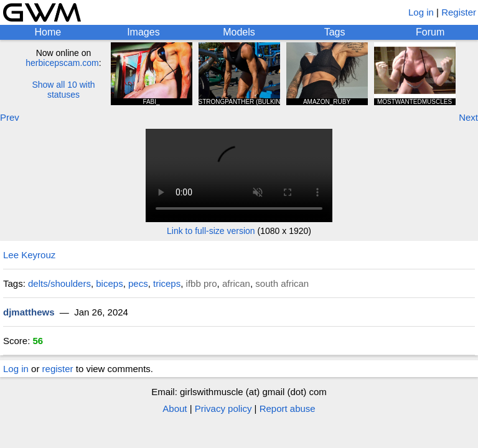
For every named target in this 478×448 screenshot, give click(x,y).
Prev (10, 117)
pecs (138, 283)
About (175, 408)
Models (239, 32)
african (236, 283)
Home (48, 32)
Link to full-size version (211, 231)
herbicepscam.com (62, 63)
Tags (335, 32)
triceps (167, 283)
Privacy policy (223, 408)
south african (282, 283)
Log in (421, 12)
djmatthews (29, 312)
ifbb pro (202, 283)
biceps (109, 283)
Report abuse (288, 408)
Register (459, 12)
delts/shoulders (59, 283)
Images (143, 32)
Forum (430, 32)
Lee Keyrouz (29, 255)
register (58, 369)
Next (468, 117)
